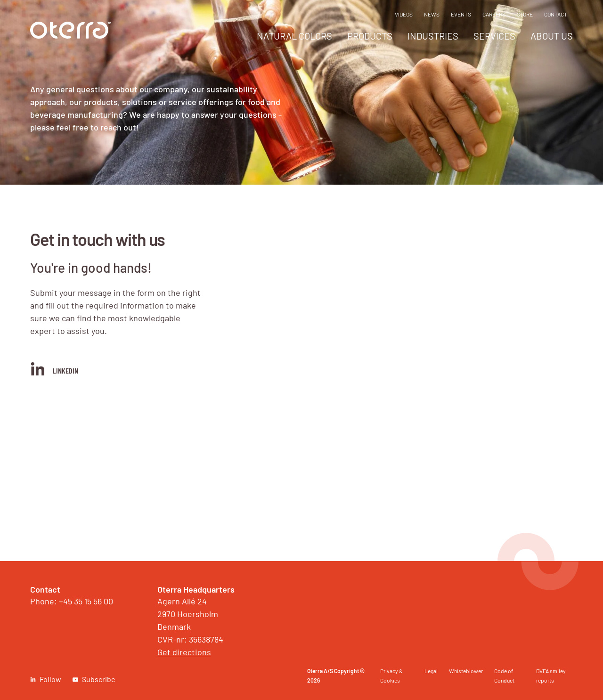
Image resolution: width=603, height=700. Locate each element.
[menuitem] (294, 39)
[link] (71, 36)
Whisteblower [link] (466, 671)
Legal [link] (431, 671)
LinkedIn (54, 369)
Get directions (184, 652)
